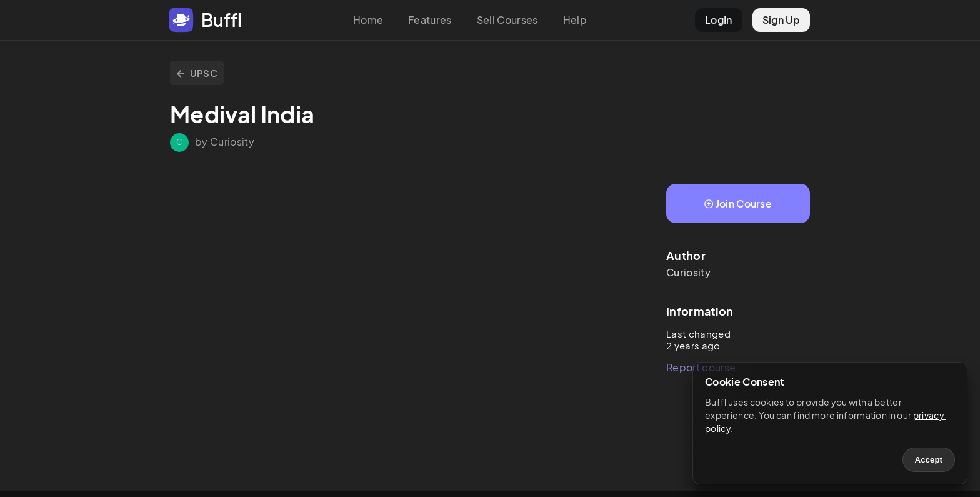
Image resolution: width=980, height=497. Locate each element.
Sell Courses (507, 20)
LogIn (719, 20)
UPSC (197, 73)
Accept (929, 460)
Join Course (738, 203)
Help (575, 20)
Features (430, 20)
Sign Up (781, 20)
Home (368, 20)
